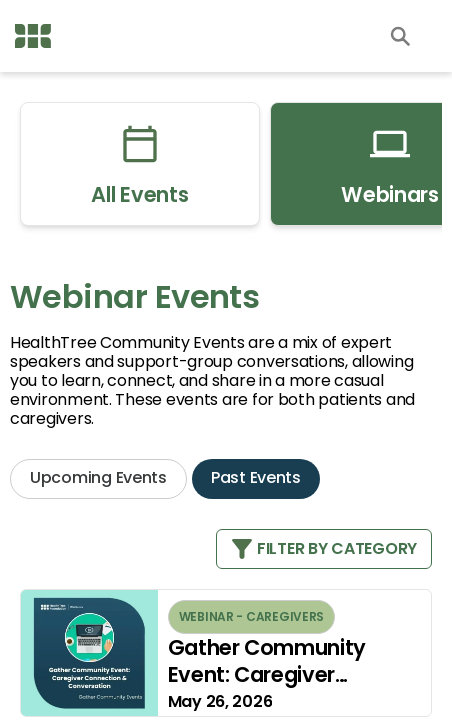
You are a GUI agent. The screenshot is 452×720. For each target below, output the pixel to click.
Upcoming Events (98, 477)
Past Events (256, 477)
